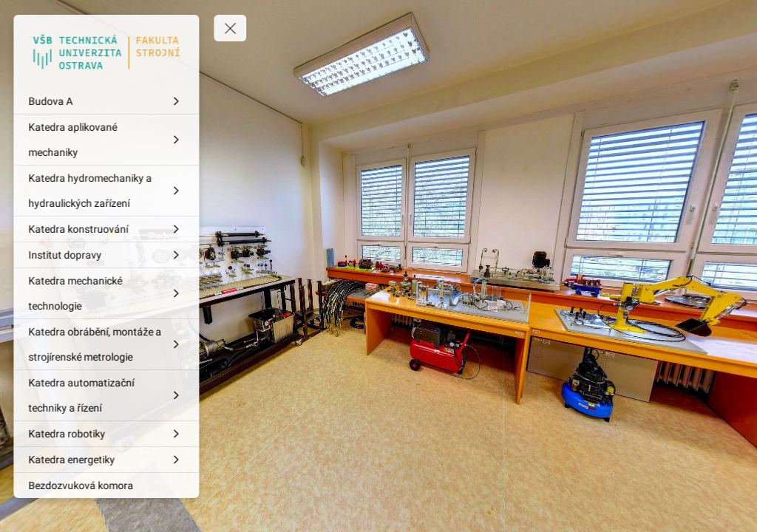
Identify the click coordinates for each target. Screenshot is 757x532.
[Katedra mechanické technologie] (108, 293)
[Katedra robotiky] (108, 434)
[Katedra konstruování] (108, 229)
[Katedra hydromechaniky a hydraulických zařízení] (108, 191)
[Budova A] (108, 101)
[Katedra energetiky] (108, 460)
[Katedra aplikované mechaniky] (108, 140)
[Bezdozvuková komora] (108, 485)
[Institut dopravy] (108, 255)
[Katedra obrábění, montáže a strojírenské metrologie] (108, 344)
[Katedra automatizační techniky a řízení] (108, 395)
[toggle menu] (231, 28)
